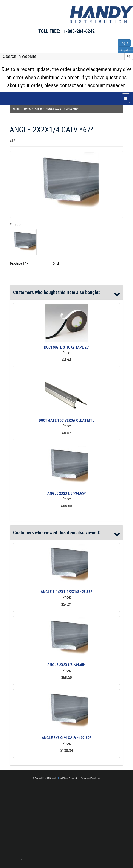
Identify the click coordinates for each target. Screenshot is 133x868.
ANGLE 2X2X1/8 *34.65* (66, 493)
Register (125, 50)
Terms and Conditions (91, 778)
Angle (38, 109)
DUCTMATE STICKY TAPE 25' (67, 347)
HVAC (28, 109)
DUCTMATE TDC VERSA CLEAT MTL (66, 420)
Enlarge (15, 225)
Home (17, 109)
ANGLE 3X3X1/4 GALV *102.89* (66, 738)
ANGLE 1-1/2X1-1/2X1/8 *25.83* (66, 592)
